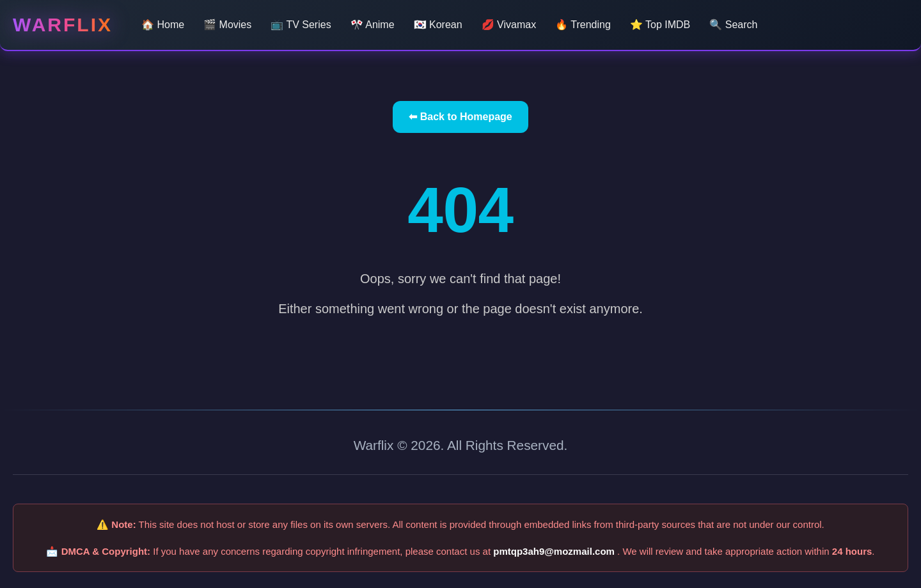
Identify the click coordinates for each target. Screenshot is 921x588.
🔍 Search (733, 25)
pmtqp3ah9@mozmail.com (555, 551)
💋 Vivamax (509, 25)
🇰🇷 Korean (438, 25)
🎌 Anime (373, 25)
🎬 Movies (227, 25)
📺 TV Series (301, 25)
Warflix (63, 25)
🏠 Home (163, 25)
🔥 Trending (583, 25)
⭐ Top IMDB (660, 25)
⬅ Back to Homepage (460, 117)
